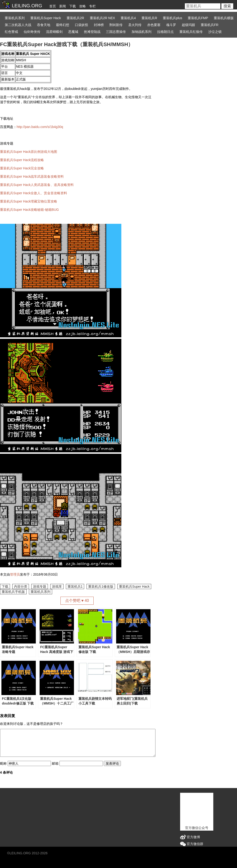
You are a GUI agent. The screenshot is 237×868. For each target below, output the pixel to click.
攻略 (82, 6)
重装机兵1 (75, 586)
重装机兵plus (173, 18)
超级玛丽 (188, 25)
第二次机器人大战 (18, 25)
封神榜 (99, 25)
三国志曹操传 (116, 32)
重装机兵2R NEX (103, 18)
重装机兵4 (128, 18)
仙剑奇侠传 (32, 32)
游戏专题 (40, 586)
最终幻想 (63, 25)
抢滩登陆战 (92, 32)
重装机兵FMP (198, 18)
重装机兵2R (75, 18)
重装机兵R (149, 18)
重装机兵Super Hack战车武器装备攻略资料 (32, 176)
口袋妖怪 (82, 25)
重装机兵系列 (15, 18)
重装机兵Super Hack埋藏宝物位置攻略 (29, 201)
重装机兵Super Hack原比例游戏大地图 (29, 152)
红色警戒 (11, 32)
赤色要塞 (154, 25)
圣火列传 (135, 25)
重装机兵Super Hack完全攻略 (22, 168)
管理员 (15, 574)
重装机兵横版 (224, 18)
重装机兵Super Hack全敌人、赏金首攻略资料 (34, 193)
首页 (53, 6)
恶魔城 (73, 32)
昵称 (3, 763)
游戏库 (57, 586)
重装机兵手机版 (13, 592)
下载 (73, 6)
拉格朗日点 (165, 32)
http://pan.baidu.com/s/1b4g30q (40, 127)
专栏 (92, 6)
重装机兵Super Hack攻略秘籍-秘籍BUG (29, 210)
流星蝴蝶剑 (54, 32)
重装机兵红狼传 (191, 32)
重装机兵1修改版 (101, 586)
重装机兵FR (210, 25)
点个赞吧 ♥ (77, 601)
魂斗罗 (171, 25)
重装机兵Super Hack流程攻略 (22, 160)
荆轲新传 (116, 25)
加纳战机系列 (141, 32)
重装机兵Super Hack (46, 18)
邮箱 (55, 763)
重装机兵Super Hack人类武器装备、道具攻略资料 (37, 185)
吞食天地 (44, 25)
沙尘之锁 (215, 32)
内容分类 (21, 586)
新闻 (63, 6)
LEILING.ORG (20, 853)
